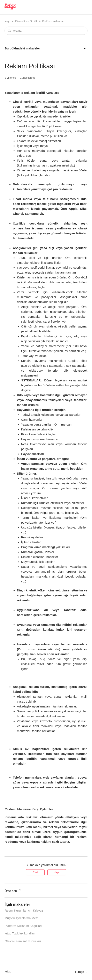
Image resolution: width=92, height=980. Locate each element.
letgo (7, 21)
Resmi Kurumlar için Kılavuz (24, 910)
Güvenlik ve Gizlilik (26, 21)
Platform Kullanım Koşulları (23, 926)
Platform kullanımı (53, 21)
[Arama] (46, 31)
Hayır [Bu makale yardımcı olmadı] (57, 872)
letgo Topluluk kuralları (20, 933)
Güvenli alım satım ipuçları (23, 941)
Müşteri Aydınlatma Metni (22, 918)
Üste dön (13, 890)
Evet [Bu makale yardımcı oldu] (35, 872)
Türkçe (81, 972)
